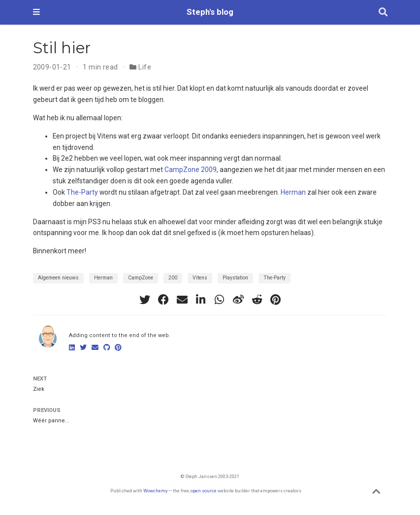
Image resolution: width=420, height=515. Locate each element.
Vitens (200, 278)
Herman (293, 192)
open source (204, 491)
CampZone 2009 (191, 170)
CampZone (141, 278)
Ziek (39, 389)
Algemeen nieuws (58, 278)
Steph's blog (210, 12)
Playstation (235, 278)
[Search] (383, 13)
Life (145, 67)
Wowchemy (155, 491)
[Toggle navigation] (36, 12)
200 (173, 278)
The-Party (82, 192)
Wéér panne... (51, 421)
